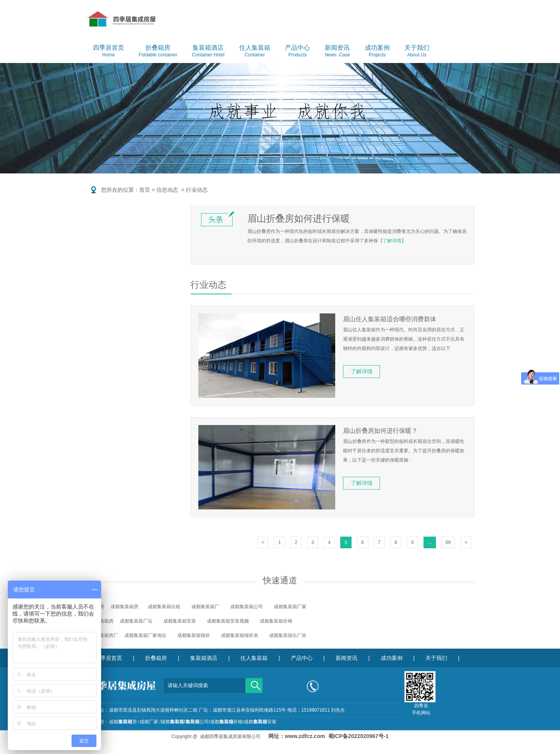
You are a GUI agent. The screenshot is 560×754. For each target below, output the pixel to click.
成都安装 (260, 722)
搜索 (254, 683)
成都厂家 (149, 722)
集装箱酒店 (208, 51)
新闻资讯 (337, 51)
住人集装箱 (255, 51)
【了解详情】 (392, 241)
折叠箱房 (158, 51)
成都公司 (185, 722)
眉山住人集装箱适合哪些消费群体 (390, 319)
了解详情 (362, 371)
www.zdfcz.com (305, 736)
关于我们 (417, 51)
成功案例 (377, 51)
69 (448, 542)
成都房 (123, 722)
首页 (145, 190)
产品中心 (297, 51)
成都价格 (226, 722)
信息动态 (167, 190)
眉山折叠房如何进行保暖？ (380, 431)
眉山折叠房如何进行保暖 (299, 218)
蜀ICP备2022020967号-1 (359, 736)
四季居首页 (108, 51)
